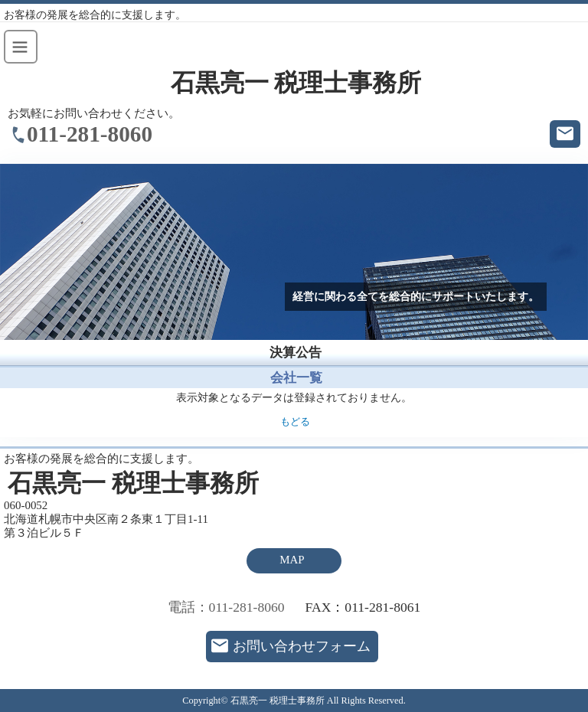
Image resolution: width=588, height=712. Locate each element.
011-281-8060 (90, 134)
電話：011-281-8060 (226, 607)
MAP (292, 560)
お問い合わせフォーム (302, 646)
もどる (295, 422)
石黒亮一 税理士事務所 (296, 83)
